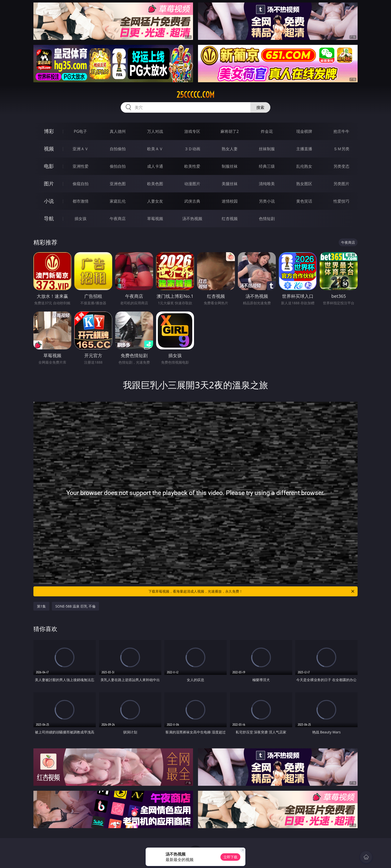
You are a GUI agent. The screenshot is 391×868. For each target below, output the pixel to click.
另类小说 (267, 201)
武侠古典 (192, 201)
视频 (49, 149)
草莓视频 (155, 219)
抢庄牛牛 (341, 131)
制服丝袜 (230, 166)
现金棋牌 (304, 131)
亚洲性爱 (81, 166)
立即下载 (230, 857)
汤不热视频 (192, 219)
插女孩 (81, 219)
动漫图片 (192, 184)
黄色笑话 (304, 201)
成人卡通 (155, 166)
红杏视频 (230, 219)
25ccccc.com (195, 95)
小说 (49, 201)
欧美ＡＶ (155, 149)
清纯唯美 (267, 184)
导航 (49, 218)
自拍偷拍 (118, 149)
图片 (49, 184)
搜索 (260, 107)
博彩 (49, 131)
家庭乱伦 (118, 201)
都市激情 (81, 201)
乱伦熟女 (304, 166)
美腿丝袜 (230, 184)
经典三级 (267, 166)
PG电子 (80, 131)
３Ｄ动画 (192, 149)
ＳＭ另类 (341, 149)
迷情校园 (230, 201)
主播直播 (304, 149)
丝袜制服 (267, 149)
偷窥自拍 (81, 184)
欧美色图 (155, 184)
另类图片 (341, 184)
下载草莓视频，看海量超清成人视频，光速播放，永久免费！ (252, 591)
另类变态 (341, 166)
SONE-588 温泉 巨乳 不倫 (75, 606)
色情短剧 (267, 219)
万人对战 (155, 131)
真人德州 (118, 131)
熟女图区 (304, 184)
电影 (49, 166)
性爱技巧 (341, 201)
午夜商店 (118, 219)
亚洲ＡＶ (81, 149)
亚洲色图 (118, 184)
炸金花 (267, 131)
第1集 (41, 606)
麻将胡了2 (230, 131)
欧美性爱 (192, 166)
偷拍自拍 (118, 166)
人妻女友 (155, 201)
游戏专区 (192, 131)
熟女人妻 (230, 149)
